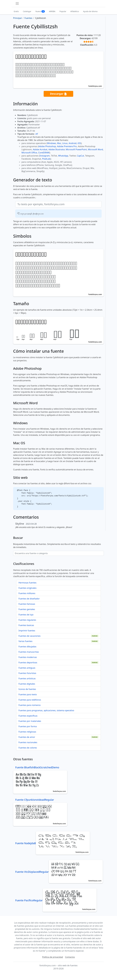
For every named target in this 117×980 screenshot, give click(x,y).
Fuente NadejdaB (53, 843)
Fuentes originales (27, 588)
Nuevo (40, 11)
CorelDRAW (44, 153)
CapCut (80, 156)
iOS (79, 143)
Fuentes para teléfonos (30, 700)
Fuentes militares (27, 593)
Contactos (70, 957)
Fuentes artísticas (27, 678)
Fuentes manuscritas (29, 652)
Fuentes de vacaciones (30, 636)
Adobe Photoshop (47, 146)
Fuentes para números (30, 705)
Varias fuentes (25, 641)
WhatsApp (63, 156)
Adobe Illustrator (57, 149)
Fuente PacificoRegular (56, 900)
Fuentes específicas (28, 716)
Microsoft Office (29, 153)
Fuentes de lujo (26, 615)
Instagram (45, 156)
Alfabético (75, 11)
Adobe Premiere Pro (67, 146)
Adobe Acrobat (40, 149)
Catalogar (27, 11)
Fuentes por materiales (30, 721)
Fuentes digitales (27, 684)
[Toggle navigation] (17, 4)
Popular (63, 11)
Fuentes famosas (27, 604)
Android (73, 143)
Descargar (58, 94)
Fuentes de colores (28, 748)
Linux (65, 143)
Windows (51, 143)
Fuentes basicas (26, 625)
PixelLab (46, 159)
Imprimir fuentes (27, 631)
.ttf (36, 134)
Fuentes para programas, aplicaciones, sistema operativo (46, 710)
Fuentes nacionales (28, 742)
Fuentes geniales (27, 609)
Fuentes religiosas (27, 732)
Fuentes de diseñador (29, 599)
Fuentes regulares (27, 620)
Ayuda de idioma (90, 11)
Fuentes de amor (27, 737)
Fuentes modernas (28, 657)
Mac (59, 143)
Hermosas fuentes (27, 583)
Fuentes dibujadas (27, 647)
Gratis (16, 11)
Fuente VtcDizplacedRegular (59, 872)
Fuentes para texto (28, 694)
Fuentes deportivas (28, 663)
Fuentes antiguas (27, 668)
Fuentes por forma (28, 726)
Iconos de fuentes (27, 689)
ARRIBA (52, 11)
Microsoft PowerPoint (76, 149)
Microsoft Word (95, 149)
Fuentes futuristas (27, 673)
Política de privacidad (53, 957)
